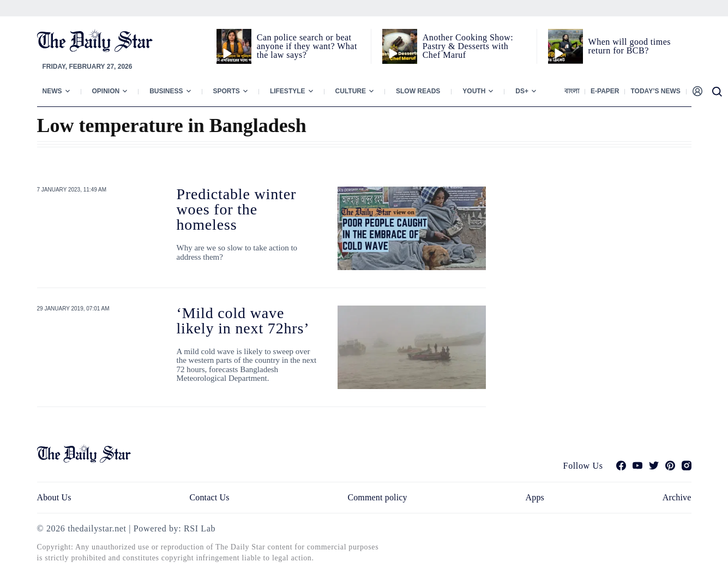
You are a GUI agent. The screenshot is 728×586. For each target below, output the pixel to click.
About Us (54, 497)
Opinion (106, 91)
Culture (351, 91)
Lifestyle (288, 91)
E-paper (605, 91)
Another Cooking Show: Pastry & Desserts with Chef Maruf (468, 46)
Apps (535, 497)
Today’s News (655, 91)
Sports (227, 91)
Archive (677, 497)
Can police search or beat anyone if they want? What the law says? (307, 46)
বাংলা (572, 91)
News (52, 91)
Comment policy (377, 497)
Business (166, 91)
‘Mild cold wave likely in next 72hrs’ (243, 321)
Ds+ (522, 91)
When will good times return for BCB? (630, 46)
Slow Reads (418, 91)
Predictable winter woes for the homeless (237, 209)
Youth (474, 91)
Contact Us (209, 497)
